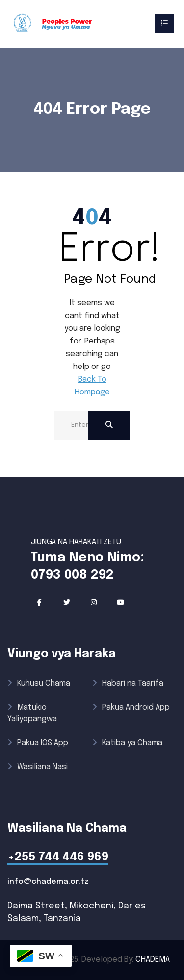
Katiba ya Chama (127, 743)
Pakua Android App (131, 707)
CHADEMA (153, 960)
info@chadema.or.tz (48, 882)
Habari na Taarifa (128, 683)
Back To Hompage (92, 386)
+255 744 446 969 (58, 857)
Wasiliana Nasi (38, 767)
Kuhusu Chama (39, 683)
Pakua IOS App (38, 743)
